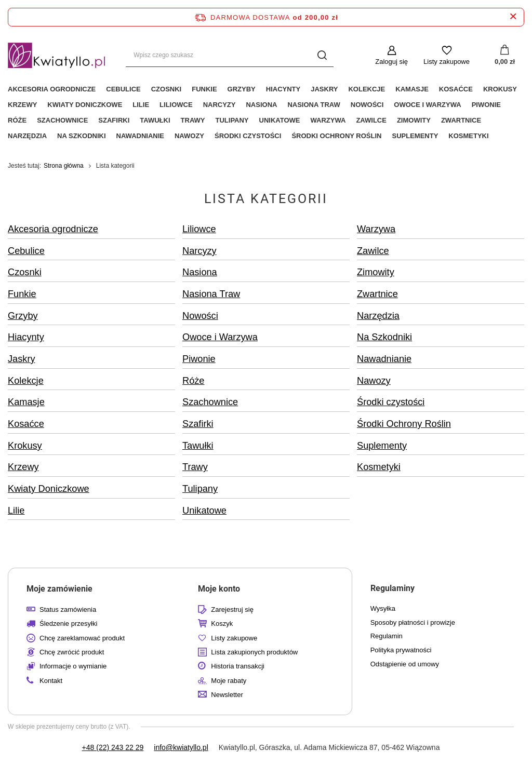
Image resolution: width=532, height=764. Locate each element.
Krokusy (500, 89)
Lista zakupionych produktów (254, 652)
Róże (17, 120)
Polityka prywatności (401, 650)
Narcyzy (220, 105)
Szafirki (114, 120)
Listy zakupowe (447, 62)
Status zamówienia (68, 609)
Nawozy (189, 136)
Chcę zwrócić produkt (72, 652)
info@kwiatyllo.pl (181, 747)
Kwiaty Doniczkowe (85, 105)
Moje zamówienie (59, 589)
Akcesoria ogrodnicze (52, 89)
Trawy (193, 120)
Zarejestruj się (232, 609)
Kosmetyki (468, 136)
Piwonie (486, 105)
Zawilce (371, 120)
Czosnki (167, 89)
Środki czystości (248, 136)
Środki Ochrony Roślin (336, 136)
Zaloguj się (391, 62)
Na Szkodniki (81, 136)
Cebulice (123, 89)
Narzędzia (27, 136)
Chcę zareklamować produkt (82, 638)
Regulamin (387, 636)
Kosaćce (456, 89)
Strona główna (64, 166)
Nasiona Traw (314, 105)
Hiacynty (283, 89)
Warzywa (328, 120)
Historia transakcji (238, 666)
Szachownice (62, 120)
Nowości (367, 105)
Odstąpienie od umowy (405, 664)
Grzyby (242, 89)
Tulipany (232, 120)
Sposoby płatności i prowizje (413, 622)
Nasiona (261, 105)
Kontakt (51, 681)
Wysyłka (383, 608)
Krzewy (22, 105)
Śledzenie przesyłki (68, 624)
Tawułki (155, 120)
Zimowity (414, 120)
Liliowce (176, 105)
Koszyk (222, 624)
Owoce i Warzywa (427, 105)
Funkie (204, 89)
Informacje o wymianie (73, 666)
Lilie (141, 105)
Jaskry (324, 89)
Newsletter (227, 695)
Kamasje (412, 89)
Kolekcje (367, 89)
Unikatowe (280, 120)
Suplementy (415, 136)
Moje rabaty (229, 681)
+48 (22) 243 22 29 (113, 747)
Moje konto (219, 589)
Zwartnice (461, 120)
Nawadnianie (140, 136)
